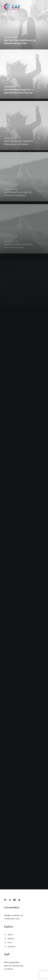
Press (10, 943)
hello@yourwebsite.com (14, 915)
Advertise (12, 947)
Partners (11, 939)
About (10, 935)
